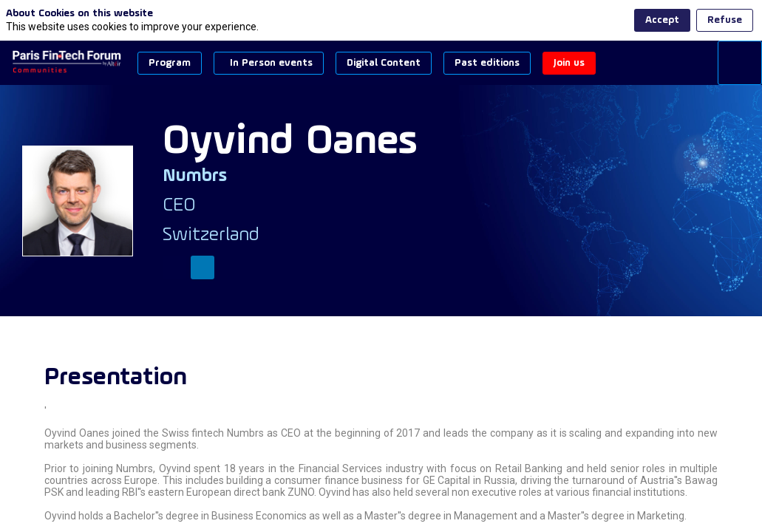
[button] (170, 63)
